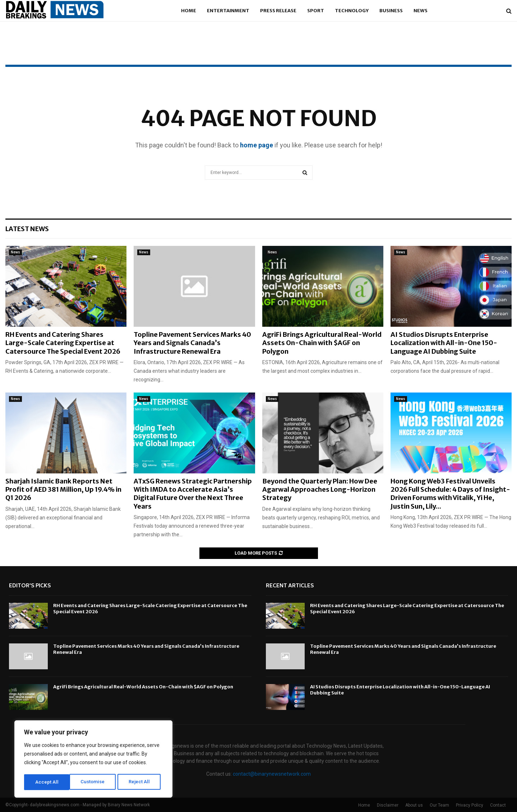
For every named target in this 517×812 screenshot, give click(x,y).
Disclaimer (388, 805)
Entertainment (228, 11)
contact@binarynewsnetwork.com (272, 774)
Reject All (95, 782)
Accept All (141, 782)
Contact (498, 805)
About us (414, 805)
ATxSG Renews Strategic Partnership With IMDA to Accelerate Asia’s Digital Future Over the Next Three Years (193, 494)
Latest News (27, 229)
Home (189, 11)
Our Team (439, 805)
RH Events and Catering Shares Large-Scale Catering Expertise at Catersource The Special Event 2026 (63, 343)
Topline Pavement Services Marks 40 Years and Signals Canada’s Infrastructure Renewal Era (192, 343)
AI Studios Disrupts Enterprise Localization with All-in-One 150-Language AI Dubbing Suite (444, 343)
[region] (93, 760)
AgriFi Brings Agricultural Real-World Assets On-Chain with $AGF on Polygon (322, 343)
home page (257, 145)
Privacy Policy (470, 805)
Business (391, 11)
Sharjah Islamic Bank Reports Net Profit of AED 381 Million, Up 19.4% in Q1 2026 (63, 490)
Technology (352, 11)
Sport (316, 11)
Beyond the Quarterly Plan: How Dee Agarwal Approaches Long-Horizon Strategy (320, 490)
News (421, 11)
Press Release (278, 11)
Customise (47, 782)
